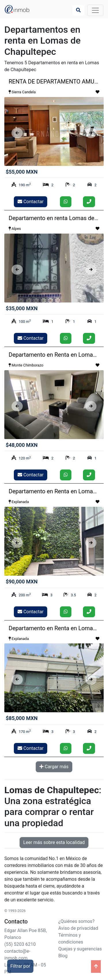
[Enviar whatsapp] (66, 202)
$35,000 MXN (22, 308)
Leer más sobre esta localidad (54, 842)
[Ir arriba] (96, 967)
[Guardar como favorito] (97, 92)
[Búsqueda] (78, 10)
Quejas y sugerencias (80, 949)
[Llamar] (89, 202)
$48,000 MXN (22, 445)
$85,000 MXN (22, 718)
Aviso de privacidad (78, 928)
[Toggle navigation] (95, 10)
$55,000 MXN (22, 172)
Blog (63, 956)
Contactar (31, 202)
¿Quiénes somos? (77, 921)
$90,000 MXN (22, 582)
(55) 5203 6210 (20, 944)
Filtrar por (20, 966)
